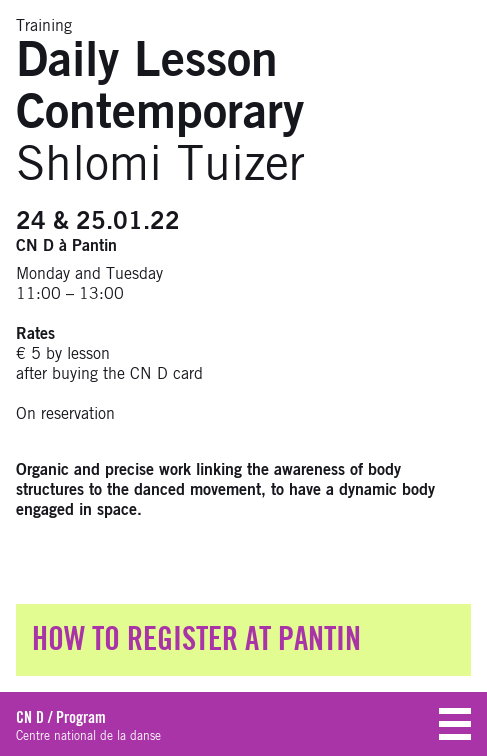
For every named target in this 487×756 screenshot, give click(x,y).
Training (44, 26)
